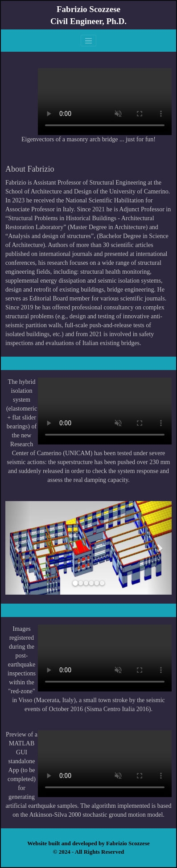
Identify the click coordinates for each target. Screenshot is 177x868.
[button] (18, 548)
